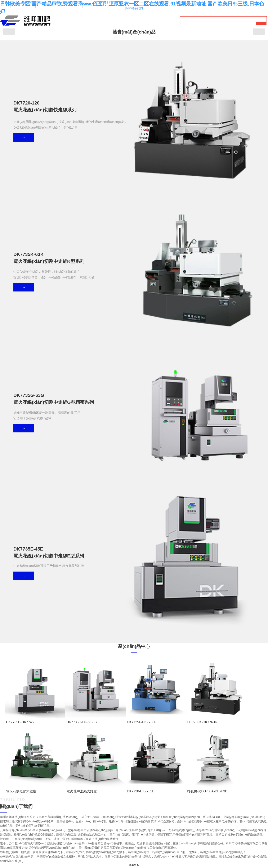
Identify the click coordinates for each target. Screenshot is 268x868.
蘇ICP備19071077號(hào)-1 (134, 856)
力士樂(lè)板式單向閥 (108, 767)
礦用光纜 (198, 767)
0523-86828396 (137, 804)
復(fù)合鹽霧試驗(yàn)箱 (134, 767)
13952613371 (134, 795)
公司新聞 (56, 732)
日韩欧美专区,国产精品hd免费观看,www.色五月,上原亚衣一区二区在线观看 (42, 866)
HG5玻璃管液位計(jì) (38, 767)
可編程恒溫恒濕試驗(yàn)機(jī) (176, 767)
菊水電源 (153, 767)
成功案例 (36, 563)
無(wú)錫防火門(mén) (63, 767)
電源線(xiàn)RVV (85, 767)
